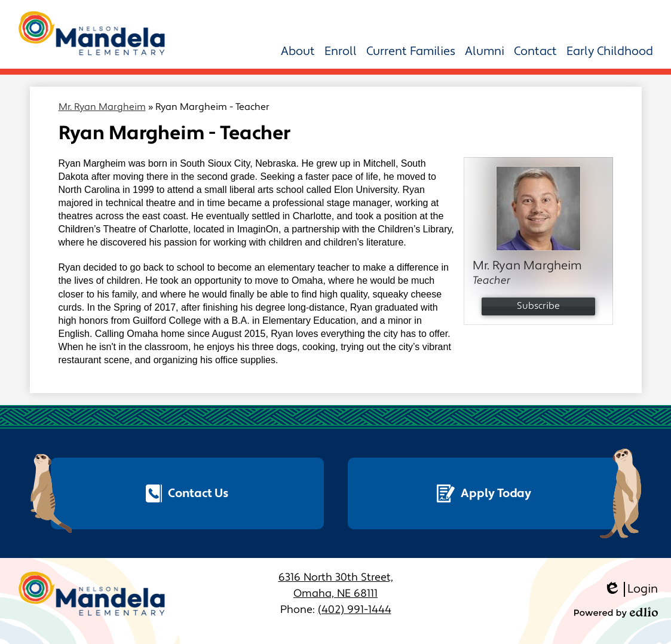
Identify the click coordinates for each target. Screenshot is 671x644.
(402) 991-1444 (355, 610)
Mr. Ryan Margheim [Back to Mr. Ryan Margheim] (102, 107)
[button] (298, 51)
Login (631, 589)
